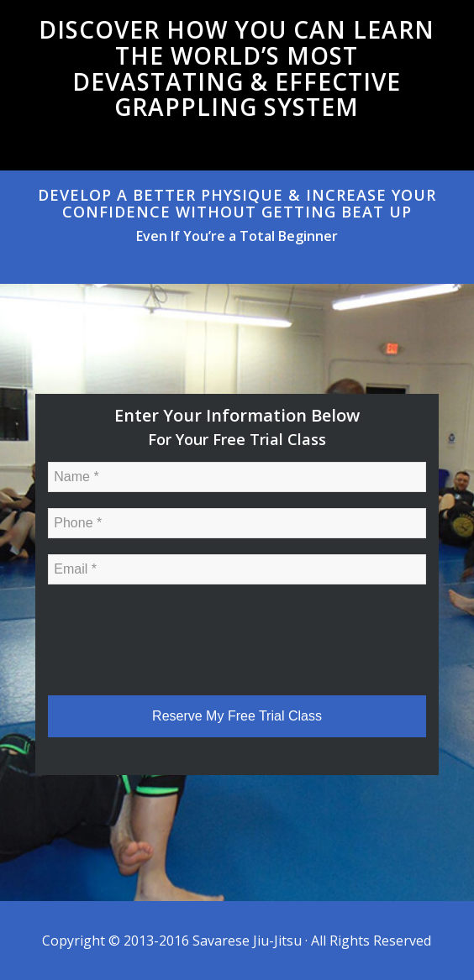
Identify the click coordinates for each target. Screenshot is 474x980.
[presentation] (176, 633)
